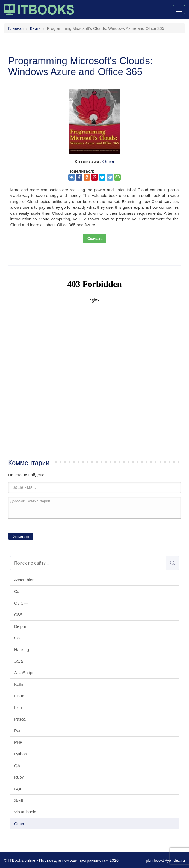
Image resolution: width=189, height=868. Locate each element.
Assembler (24, 580)
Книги (35, 28)
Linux (19, 696)
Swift (19, 800)
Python (21, 754)
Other (19, 824)
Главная (16, 28)
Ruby (19, 777)
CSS (18, 615)
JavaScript (24, 673)
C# (17, 591)
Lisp (18, 708)
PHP (18, 742)
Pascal (20, 719)
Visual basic (25, 812)
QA (17, 766)
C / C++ (21, 603)
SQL (18, 789)
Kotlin (19, 684)
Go (17, 638)
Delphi (20, 626)
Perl (18, 731)
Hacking (22, 650)
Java (19, 661)
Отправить (21, 536)
